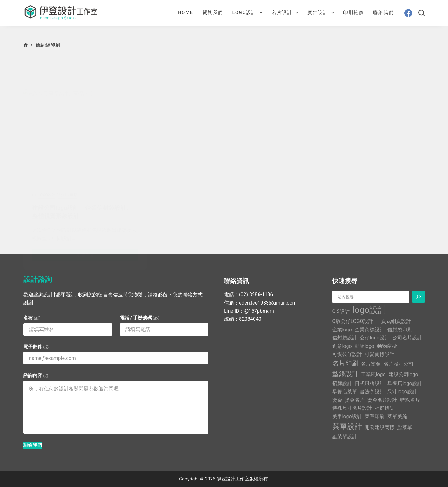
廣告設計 (322, 13)
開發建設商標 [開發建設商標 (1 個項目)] (380, 427)
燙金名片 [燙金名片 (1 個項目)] (355, 400)
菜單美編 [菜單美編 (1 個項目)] (397, 416)
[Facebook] (408, 13)
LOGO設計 (249, 13)
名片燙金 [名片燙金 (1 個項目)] (371, 364)
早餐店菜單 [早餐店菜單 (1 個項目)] (345, 392)
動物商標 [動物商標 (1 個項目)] (387, 346)
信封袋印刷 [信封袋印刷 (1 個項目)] (400, 330)
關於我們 (213, 12)
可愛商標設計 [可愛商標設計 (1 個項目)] (380, 354)
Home (186, 12)
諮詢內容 (37, 376)
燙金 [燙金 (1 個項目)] (337, 400)
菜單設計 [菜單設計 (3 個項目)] (347, 427)
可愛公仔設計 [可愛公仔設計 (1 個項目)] (347, 354)
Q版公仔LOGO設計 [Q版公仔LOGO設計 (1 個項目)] (353, 321)
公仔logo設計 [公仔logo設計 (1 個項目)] (374, 338)
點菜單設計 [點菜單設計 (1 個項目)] (345, 436)
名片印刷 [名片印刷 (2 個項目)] (345, 363)
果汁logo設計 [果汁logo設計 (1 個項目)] (402, 392)
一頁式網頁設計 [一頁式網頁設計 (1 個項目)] (394, 321)
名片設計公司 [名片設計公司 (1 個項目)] (399, 364)
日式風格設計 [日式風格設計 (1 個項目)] (370, 383)
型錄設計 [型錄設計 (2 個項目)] (345, 374)
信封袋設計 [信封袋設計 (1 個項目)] (345, 338)
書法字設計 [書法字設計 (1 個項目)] (372, 392)
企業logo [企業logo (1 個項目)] (342, 330)
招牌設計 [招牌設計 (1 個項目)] (342, 383)
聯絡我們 (383, 12)
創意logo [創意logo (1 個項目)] (342, 346)
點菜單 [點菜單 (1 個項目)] (405, 427)
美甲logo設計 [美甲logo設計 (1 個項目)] (347, 416)
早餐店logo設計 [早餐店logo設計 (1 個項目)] (405, 383)
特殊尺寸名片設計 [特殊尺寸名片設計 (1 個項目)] (352, 408)
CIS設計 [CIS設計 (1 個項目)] (341, 311)
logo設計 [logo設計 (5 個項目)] (370, 310)
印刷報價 (353, 12)
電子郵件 (37, 347)
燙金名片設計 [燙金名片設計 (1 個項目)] (382, 400)
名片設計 (286, 13)
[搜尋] (422, 13)
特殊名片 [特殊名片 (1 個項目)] (410, 400)
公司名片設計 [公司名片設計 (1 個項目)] (407, 338)
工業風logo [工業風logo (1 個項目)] (373, 374)
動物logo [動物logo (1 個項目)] (364, 346)
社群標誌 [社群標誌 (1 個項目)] (385, 408)
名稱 (32, 318)
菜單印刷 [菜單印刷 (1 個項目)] (375, 416)
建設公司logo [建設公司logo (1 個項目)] (403, 374)
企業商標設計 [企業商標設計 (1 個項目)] (370, 330)
